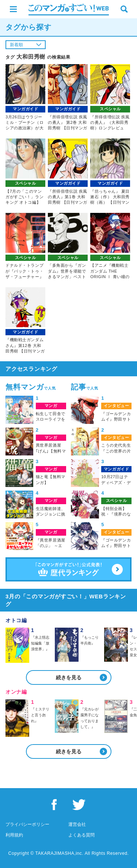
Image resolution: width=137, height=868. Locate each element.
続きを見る (69, 677)
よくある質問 (81, 835)
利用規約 (14, 835)
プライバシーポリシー (27, 824)
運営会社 (77, 824)
